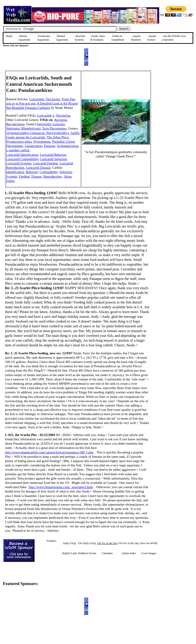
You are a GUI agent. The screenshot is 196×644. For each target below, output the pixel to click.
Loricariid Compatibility (22, 159)
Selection (66, 172)
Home (9, 36)
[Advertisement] (173, 103)
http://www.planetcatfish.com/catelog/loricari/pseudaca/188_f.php (49, 452)
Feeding (24, 176)
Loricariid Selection (54, 159)
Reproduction (53, 176)
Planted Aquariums (62, 38)
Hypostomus (42, 142)
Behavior (32, 172)
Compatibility (49, 172)
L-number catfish (18, 150)
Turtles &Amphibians (118, 38)
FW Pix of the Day (129, 543)
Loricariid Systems (19, 163)
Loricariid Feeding (45, 163)
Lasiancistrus (33, 146)
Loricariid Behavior (53, 155)
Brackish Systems (80, 38)
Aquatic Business (136, 38)
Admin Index (129, 553)
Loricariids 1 (46, 115)
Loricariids (37, 99)
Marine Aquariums (24, 38)
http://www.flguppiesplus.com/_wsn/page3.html (61, 487)
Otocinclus (53, 99)
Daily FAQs (70, 543)
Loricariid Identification (22, 155)
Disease (37, 176)
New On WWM (149, 543)
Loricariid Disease (38, 168)
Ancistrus (60, 120)
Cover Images (149, 553)
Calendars (107, 553)
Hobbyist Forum (87, 553)
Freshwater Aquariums (44, 38)
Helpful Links (70, 553)
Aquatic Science (152, 38)
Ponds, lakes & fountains (98, 38)
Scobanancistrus (68, 146)
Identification (15, 172)
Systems (12, 176)
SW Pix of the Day (107, 543)
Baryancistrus (15, 124)
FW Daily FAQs (87, 543)
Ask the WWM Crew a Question (174, 38)
